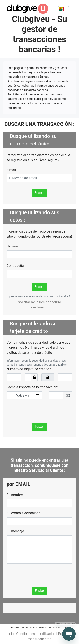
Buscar (40, 193)
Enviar (40, 591)
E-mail (11, 170)
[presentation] (39, 411)
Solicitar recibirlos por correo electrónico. (39, 305)
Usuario (12, 246)
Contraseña (15, 266)
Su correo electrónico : (23, 513)
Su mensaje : (16, 531)
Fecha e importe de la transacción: (32, 387)
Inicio (10, 634)
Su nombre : (15, 495)
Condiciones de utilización (36, 634)
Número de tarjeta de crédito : (29, 369)
